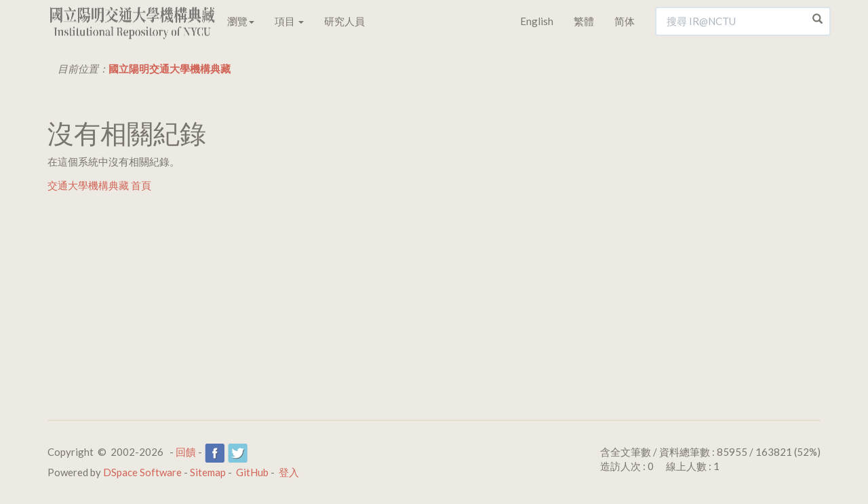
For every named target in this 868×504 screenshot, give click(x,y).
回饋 (186, 452)
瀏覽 (241, 21)
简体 (625, 21)
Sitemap (208, 472)
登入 (289, 472)
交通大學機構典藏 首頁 (99, 185)
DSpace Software (142, 472)
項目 (289, 21)
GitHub (252, 472)
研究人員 (344, 21)
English (537, 21)
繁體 (584, 21)
